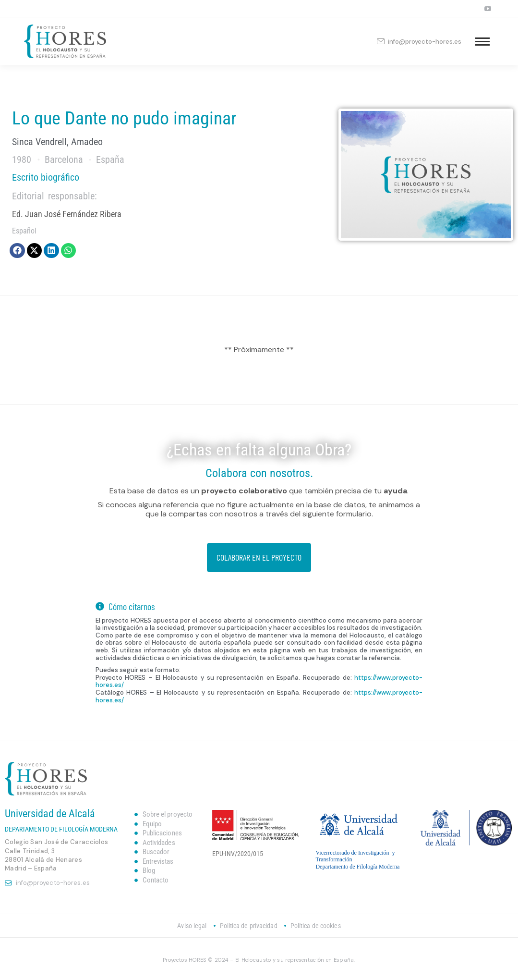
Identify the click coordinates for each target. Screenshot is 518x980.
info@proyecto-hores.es (419, 42)
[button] (17, 251)
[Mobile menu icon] (482, 42)
